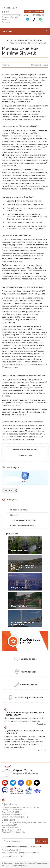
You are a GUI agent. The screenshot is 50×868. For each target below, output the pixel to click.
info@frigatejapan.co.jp (16, 832)
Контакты (6, 22)
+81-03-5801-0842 (12, 827)
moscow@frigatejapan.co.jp (18, 817)
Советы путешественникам (23, 526)
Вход (26, 15)
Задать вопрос (25, 456)
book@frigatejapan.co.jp (11, 15)
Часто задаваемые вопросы (23, 520)
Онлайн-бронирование (34, 11)
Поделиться (10, 490)
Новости (14, 515)
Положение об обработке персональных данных (22, 847)
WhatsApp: (14, 815)
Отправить (41, 841)
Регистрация (38, 15)
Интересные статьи (19, 510)
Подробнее (41, 724)
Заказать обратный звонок (25, 449)
